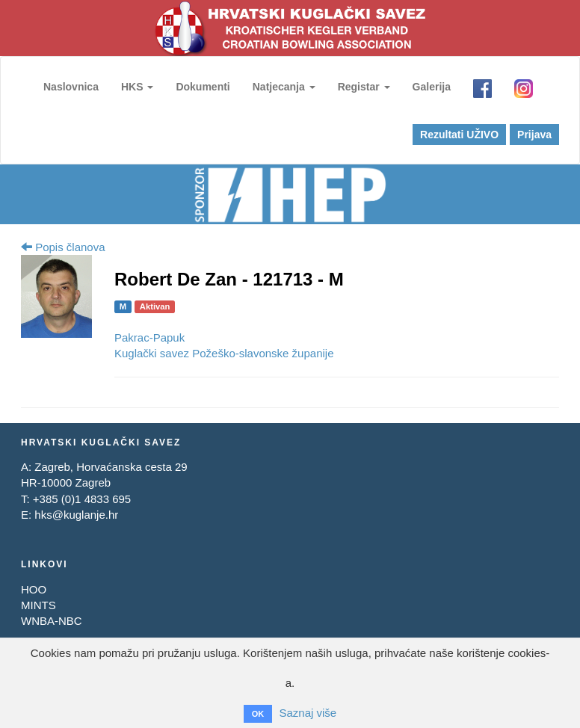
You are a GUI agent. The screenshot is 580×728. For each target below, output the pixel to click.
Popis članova (63, 247)
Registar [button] (365, 87)
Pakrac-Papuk (149, 337)
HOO (34, 589)
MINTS (38, 605)
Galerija (432, 87)
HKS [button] (138, 87)
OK (258, 714)
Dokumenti (203, 87)
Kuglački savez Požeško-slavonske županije (224, 353)
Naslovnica (72, 87)
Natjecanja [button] (285, 87)
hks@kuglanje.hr (76, 515)
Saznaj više (308, 713)
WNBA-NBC (52, 621)
